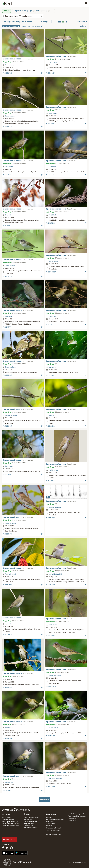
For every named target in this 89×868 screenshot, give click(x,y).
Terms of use (72, 821)
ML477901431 (51, 736)
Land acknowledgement (76, 814)
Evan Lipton (9, 215)
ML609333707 (51, 272)
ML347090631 (7, 635)
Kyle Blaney (9, 316)
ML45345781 (7, 327)
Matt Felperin (53, 113)
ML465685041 (7, 688)
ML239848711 (7, 534)
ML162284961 (51, 481)
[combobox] (23, 16)
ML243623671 (7, 127)
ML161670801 (7, 175)
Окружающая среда (23, 11)
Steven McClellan (11, 367)
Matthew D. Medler (55, 507)
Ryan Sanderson (10, 65)
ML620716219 (51, 585)
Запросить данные (31, 828)
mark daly (8, 624)
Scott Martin (9, 167)
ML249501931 (7, 276)
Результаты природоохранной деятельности (31, 821)
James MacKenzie (11, 523)
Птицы (6, 11)
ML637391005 (7, 790)
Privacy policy (73, 818)
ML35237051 (7, 226)
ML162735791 (51, 787)
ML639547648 (51, 686)
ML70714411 (50, 325)
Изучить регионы (8, 820)
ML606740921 (7, 738)
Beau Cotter (52, 367)
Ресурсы (49, 817)
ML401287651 (7, 585)
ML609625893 (7, 73)
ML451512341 (51, 124)
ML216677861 (51, 175)
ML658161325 (51, 426)
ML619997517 (51, 375)
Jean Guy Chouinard (55, 778)
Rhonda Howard (10, 574)
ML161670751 (7, 474)
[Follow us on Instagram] (11, 848)
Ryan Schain (53, 62)
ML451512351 (51, 635)
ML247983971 (51, 518)
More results (45, 799)
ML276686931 (7, 426)
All (52, 11)
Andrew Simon (53, 728)
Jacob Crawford (10, 266)
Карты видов (6, 817)
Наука (27, 814)
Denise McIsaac (10, 116)
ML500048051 (7, 375)
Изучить (6, 814)
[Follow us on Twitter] (7, 848)
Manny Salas (9, 728)
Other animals (42, 11)
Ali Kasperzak (9, 782)
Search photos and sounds (10, 826)
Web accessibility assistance (77, 816)
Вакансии (50, 826)
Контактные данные (53, 834)
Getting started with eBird (54, 828)
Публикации (28, 825)
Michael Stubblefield (12, 415)
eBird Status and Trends (31, 817)
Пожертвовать (9, 839)
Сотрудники (51, 824)
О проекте (51, 814)
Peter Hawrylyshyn (55, 676)
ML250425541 (51, 73)
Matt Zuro (52, 415)
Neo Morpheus (54, 261)
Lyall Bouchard (53, 470)
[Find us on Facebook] (3, 848)
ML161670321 (51, 223)
